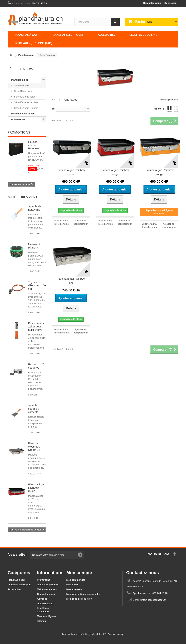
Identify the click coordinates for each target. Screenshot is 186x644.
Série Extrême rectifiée (26, 102)
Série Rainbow (21, 85)
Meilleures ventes (25, 197)
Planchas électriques (68, 35)
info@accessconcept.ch (154, 600)
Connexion (170, 3)
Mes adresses (74, 589)
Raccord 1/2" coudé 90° (36, 366)
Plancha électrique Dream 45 (34, 447)
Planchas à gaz (26, 35)
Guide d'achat (45, 604)
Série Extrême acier (24, 97)
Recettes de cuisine (143, 35)
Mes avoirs (72, 585)
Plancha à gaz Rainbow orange (159, 172)
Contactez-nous (152, 3)
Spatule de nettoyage (35, 208)
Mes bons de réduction (79, 599)
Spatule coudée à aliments (34, 409)
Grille (169, 109)
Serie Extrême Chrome (26, 108)
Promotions (19, 132)
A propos (42, 599)
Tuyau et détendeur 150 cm (37, 285)
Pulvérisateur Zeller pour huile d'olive (36, 326)
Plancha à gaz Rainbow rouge (37, 488)
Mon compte (79, 573)
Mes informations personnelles (84, 594)
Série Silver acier (23, 91)
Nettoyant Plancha (34, 246)
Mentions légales (47, 616)
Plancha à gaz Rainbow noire (71, 172)
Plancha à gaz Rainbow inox (71, 281)
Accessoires (106, 35)
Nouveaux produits (48, 585)
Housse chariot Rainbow (33, 145)
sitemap (42, 621)
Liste (176, 109)
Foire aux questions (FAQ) (34, 43)
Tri (53, 109)
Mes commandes (76, 580)
